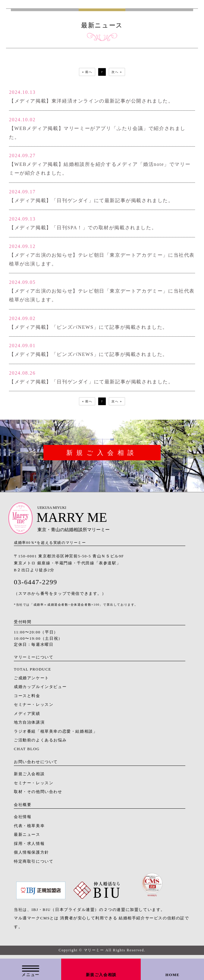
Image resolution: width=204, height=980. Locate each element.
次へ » (119, 73)
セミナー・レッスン (34, 707)
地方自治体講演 (29, 725)
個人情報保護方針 (31, 855)
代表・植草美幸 (29, 829)
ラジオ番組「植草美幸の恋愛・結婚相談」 (56, 734)
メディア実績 (27, 716)
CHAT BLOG (27, 752)
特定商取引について (34, 864)
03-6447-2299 (36, 584)
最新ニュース (27, 837)
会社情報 (23, 820)
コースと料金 (27, 699)
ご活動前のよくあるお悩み (40, 743)
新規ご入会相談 (101, 975)
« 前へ (85, 73)
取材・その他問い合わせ (38, 794)
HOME (173, 975)
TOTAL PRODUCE (33, 672)
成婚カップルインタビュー (40, 690)
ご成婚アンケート (31, 681)
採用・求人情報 (29, 846)
